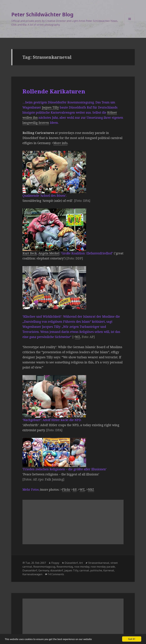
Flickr (66, 490)
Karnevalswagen (32, 574)
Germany (44, 570)
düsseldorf (57, 570)
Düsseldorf (71, 563)
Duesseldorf (30, 570)
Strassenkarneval (99, 563)
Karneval (109, 570)
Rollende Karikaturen (54, 91)
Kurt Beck (30, 253)
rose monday (82, 567)
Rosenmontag (65, 567)
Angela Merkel (49, 253)
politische (96, 570)
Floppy (55, 563)
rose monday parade (103, 567)
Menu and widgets (130, 24)
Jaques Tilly (50, 107)
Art (81, 563)
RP (75, 490)
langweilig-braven (36, 123)
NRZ (91, 490)
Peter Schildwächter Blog (42, 14)
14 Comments (56, 574)
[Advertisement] (73, 522)
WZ (78, 337)
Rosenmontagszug (44, 567)
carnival (84, 570)
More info (60, 143)
